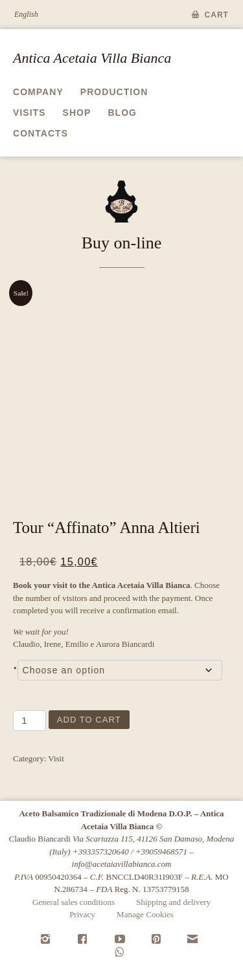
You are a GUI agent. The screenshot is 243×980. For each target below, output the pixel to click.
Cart (217, 15)
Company (38, 92)
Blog (122, 113)
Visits (29, 113)
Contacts (40, 133)
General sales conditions (74, 902)
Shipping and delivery (173, 902)
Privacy (82, 914)
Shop (77, 113)
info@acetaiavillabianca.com (122, 864)
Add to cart (89, 720)
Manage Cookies (145, 914)
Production (114, 92)
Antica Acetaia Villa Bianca (92, 58)
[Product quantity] (29, 721)
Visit (56, 758)
